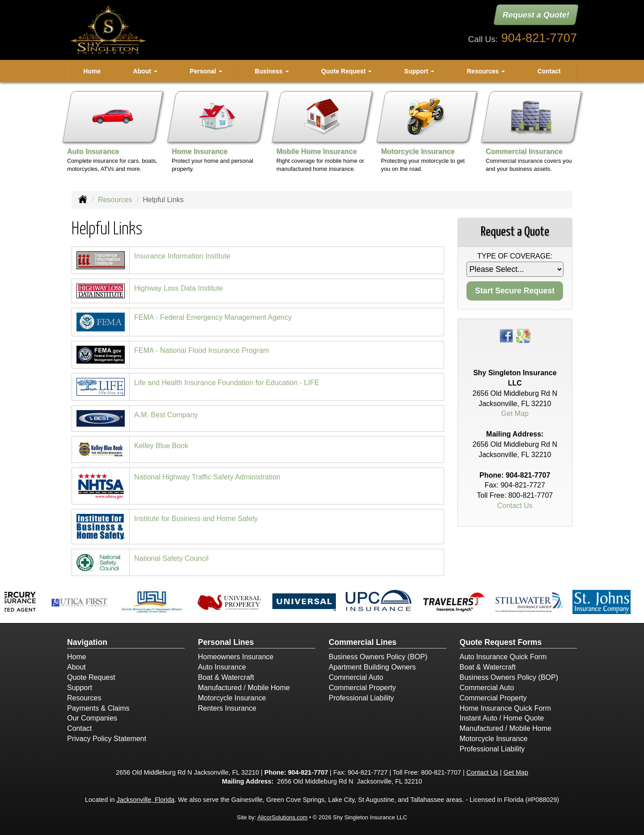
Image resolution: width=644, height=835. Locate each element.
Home (92, 71)
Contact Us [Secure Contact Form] (515, 506)
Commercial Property (362, 688)
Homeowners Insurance (236, 657)
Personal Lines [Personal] (226, 642)
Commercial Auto (356, 677)
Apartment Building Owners (372, 667)
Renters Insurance (227, 708)
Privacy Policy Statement (107, 739)
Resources (115, 200)
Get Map (515, 413)
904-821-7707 (539, 38)
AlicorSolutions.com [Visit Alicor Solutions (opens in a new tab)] (282, 817)
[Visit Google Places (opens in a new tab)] (523, 335)
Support (80, 688)
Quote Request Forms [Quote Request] (501, 642)
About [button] (145, 71)
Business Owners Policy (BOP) (378, 657)
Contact (549, 71)
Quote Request (91, 677)
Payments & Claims (98, 708)
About (76, 667)
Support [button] (419, 71)
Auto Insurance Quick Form (503, 657)
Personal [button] (206, 71)
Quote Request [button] (346, 71)
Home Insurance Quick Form (506, 708)
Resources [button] (486, 71)
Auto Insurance (222, 667)
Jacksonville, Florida (145, 800)
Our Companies (92, 718)
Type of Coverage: (515, 256)
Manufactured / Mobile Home (244, 688)
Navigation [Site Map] (87, 642)
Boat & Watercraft (226, 677)
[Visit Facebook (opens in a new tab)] (506, 335)
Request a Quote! (536, 15)
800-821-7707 (531, 495)
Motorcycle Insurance (232, 698)
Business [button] (272, 71)
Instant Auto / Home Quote (502, 718)
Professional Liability (361, 698)
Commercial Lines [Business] (363, 642)
